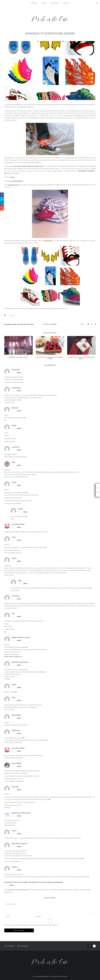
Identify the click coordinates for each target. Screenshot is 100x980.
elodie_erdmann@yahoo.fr (13, 657)
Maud (14, 558)
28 (82, 324)
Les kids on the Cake (25, 324)
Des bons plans (10, 324)
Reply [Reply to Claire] (19, 688)
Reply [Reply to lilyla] (19, 540)
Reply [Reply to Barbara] (19, 411)
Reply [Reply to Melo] (26, 584)
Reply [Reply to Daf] (19, 617)
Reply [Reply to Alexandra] (19, 373)
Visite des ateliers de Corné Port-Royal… (81, 358)
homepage (34, 3)
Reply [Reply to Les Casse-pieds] (19, 527)
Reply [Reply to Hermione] (19, 599)
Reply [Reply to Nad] (19, 465)
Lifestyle (66, 3)
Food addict (55, 3)
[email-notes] (19, 916)
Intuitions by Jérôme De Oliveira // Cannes (50, 358)
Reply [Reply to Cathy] (19, 834)
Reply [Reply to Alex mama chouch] (19, 847)
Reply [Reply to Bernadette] (19, 718)
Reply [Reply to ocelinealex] (19, 391)
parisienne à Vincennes (21, 813)
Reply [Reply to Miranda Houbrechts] (19, 665)
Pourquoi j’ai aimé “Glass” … (19, 357)
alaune (12, 315)
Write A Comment (50, 324)
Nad (13, 462)
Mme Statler (17, 763)
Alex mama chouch (19, 844)
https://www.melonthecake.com (20, 890)
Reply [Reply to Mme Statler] (19, 766)
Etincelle (15, 787)
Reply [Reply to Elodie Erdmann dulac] (19, 640)
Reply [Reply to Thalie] (19, 485)
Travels (44, 3)
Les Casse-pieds (18, 524)
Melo (20, 581)
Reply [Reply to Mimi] (19, 701)
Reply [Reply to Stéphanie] (19, 733)
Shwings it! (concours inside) (50, 33)
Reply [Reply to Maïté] (19, 429)
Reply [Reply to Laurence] (19, 450)
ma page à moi (13, 185)
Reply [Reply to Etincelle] (19, 790)
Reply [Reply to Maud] (19, 561)
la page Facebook (17, 181)
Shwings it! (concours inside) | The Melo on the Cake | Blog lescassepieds (34, 882)
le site (13, 177)
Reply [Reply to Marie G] (19, 870)
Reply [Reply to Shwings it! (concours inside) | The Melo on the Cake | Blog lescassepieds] (12, 885)
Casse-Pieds (48, 241)
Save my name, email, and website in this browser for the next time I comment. (32, 925)
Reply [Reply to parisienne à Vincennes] (19, 816)
